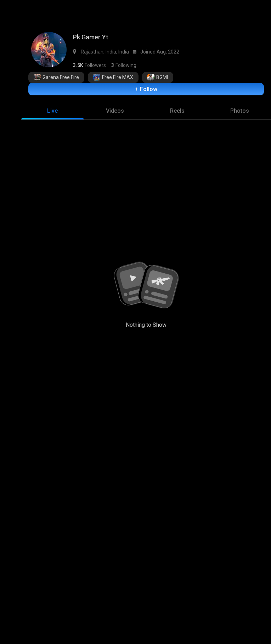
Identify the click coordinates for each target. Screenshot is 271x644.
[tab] (52, 107)
